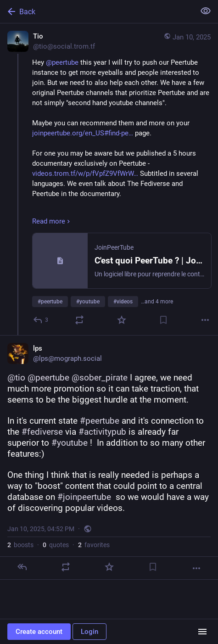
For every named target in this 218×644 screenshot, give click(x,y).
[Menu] (202, 632)
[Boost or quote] (79, 320)
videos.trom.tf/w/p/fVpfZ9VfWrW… (85, 174)
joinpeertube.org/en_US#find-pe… (83, 133)
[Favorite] (122, 320)
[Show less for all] (206, 11)
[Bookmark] (163, 320)
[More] (205, 320)
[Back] (97, 11)
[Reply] (41, 320)
